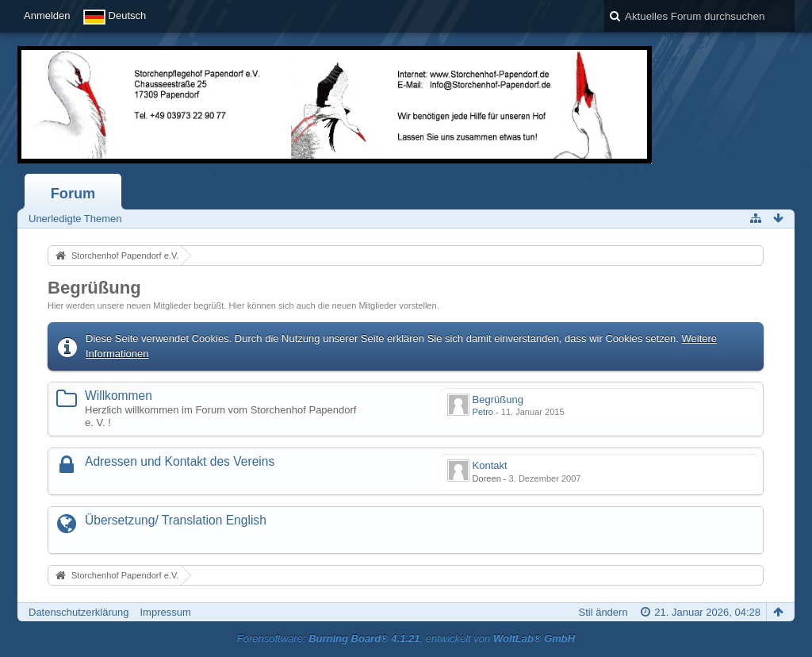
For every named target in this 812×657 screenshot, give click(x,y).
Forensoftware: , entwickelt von (406, 638)
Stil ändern (603, 612)
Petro (483, 412)
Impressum (165, 612)
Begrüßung (94, 288)
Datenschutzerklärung (79, 612)
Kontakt (490, 465)
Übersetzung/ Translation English (176, 520)
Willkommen (119, 396)
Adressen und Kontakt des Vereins (180, 461)
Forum (73, 194)
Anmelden (47, 15)
